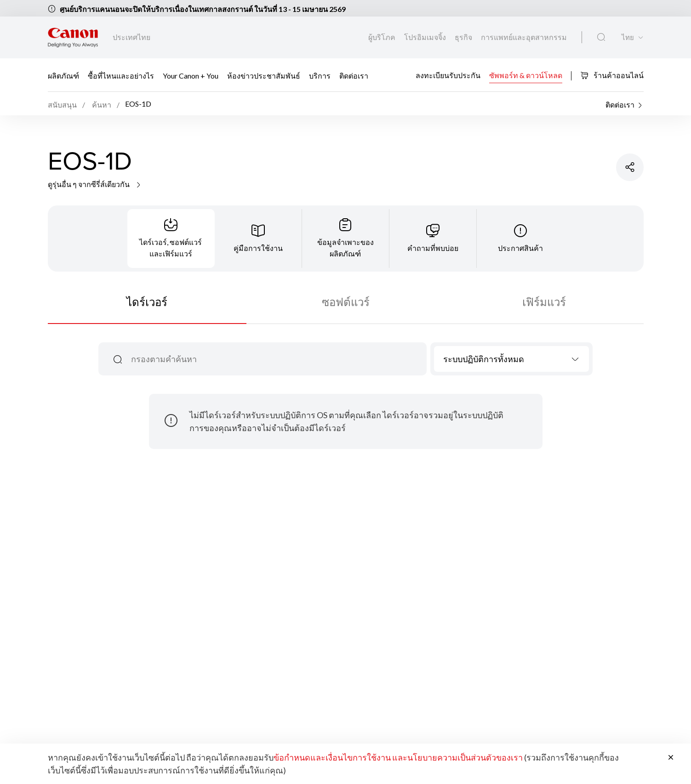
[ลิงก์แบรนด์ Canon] (73, 37)
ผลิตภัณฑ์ (63, 76)
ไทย (628, 37)
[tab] (171, 239)
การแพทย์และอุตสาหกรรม (524, 37)
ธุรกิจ (464, 37)
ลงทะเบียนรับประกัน (448, 75)
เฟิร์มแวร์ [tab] (544, 302)
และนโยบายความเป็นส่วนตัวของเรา (457, 757)
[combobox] (511, 359)
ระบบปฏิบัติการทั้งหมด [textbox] (484, 359)
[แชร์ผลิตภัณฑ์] (630, 167)
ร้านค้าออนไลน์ (612, 75)
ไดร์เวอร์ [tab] (147, 302)
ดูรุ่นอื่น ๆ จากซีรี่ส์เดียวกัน (95, 184)
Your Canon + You (191, 76)
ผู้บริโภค (383, 37)
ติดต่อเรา (354, 76)
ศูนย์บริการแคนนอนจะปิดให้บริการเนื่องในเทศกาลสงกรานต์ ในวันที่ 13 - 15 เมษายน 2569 (203, 9)
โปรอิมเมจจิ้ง (426, 37)
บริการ (320, 76)
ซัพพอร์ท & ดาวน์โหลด (526, 75)
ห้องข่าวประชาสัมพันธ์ (264, 76)
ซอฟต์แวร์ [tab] (346, 302)
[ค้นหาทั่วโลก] (601, 37)
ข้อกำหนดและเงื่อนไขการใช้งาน (332, 757)
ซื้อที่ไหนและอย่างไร (121, 76)
